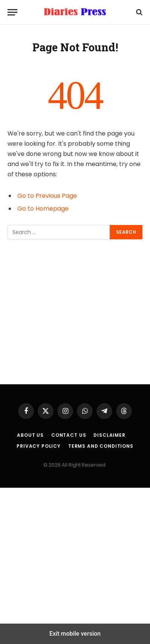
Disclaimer (109, 435)
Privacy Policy (39, 446)
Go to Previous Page (47, 196)
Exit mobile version (75, 634)
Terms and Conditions (101, 446)
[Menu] (12, 12)
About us (30, 435)
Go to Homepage (43, 209)
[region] (75, 312)
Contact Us (69, 435)
